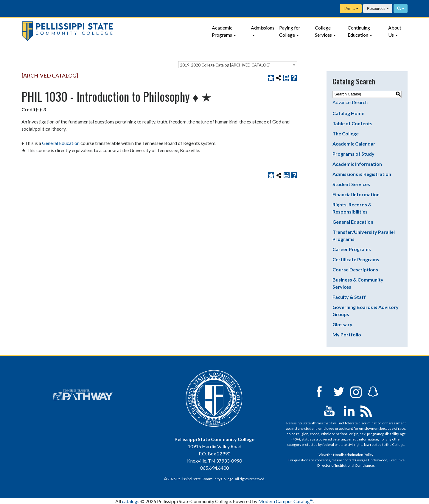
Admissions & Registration (362, 174)
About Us (395, 31)
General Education (353, 222)
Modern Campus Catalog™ (286, 501)
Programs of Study (353, 154)
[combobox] (238, 65)
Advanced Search (350, 102)
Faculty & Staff (349, 297)
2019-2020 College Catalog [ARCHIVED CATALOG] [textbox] (225, 65)
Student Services (351, 184)
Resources (376, 8)
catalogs (131, 501)
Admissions (263, 28)
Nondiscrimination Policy (353, 455)
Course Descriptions (355, 269)
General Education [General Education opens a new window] (61, 143)
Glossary (342, 324)
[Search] (401, 8)
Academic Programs (222, 31)
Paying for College (290, 31)
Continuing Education (359, 31)
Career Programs (352, 249)
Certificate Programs (356, 259)
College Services (323, 31)
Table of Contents (352, 123)
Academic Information (357, 164)
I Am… (349, 8)
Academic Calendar (354, 144)
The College (346, 133)
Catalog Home (348, 113)
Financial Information (356, 194)
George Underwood (371, 460)
